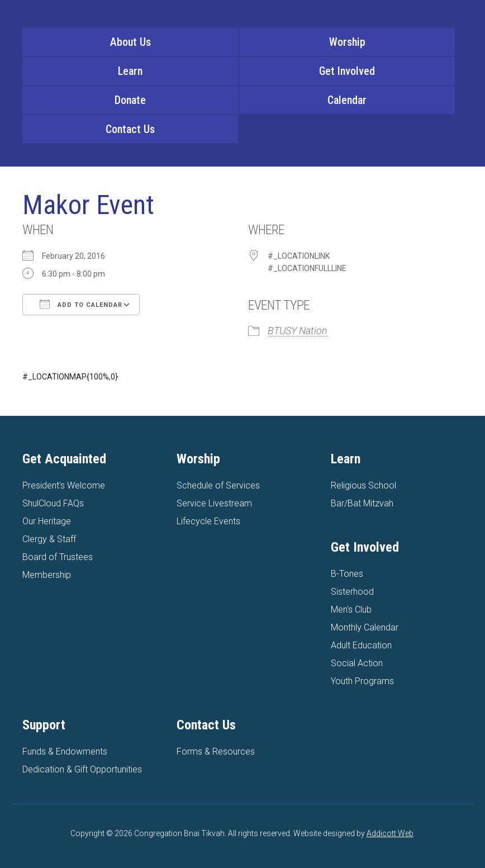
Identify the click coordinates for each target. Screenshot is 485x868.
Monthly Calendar (365, 627)
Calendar (347, 100)
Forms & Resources (216, 751)
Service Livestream (214, 503)
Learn (130, 71)
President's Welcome (64, 485)
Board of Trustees (58, 557)
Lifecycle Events (208, 521)
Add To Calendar (81, 304)
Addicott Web (390, 833)
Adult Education (361, 645)
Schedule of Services (218, 485)
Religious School (363, 485)
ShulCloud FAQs (53, 503)
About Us (130, 42)
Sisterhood (352, 592)
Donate (130, 100)
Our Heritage (47, 521)
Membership (47, 575)
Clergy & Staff (49, 539)
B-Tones (347, 574)
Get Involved (347, 71)
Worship (347, 42)
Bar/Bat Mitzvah (362, 503)
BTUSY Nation (298, 331)
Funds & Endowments (65, 751)
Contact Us (130, 129)
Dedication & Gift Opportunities (82, 769)
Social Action (357, 663)
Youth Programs (362, 681)
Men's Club (351, 610)
